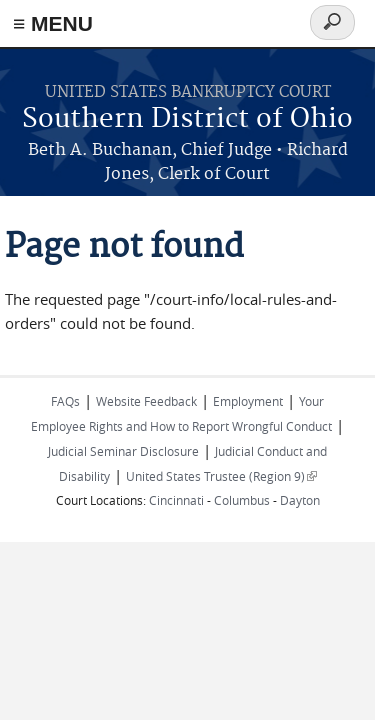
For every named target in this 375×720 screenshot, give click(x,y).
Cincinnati (176, 500)
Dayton (300, 500)
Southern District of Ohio (187, 119)
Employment (248, 401)
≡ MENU (53, 23)
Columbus (242, 500)
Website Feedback (146, 401)
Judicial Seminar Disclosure (123, 451)
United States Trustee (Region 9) (221, 476)
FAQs (65, 401)
